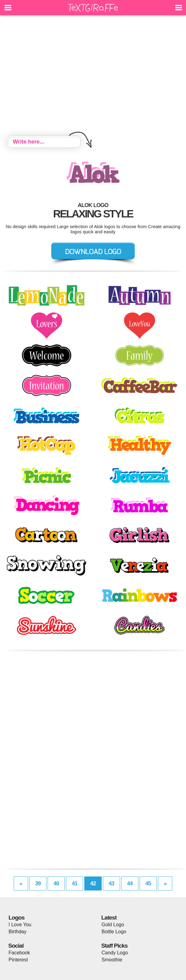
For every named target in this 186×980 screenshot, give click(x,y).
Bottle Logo (114, 932)
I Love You (20, 925)
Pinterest (18, 960)
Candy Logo (115, 953)
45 (148, 883)
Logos (16, 918)
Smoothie (112, 960)
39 (38, 883)
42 (93, 883)
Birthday (18, 932)
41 (75, 883)
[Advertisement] (93, 76)
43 (111, 883)
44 (130, 883)
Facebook (19, 953)
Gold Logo (113, 925)
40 (56, 883)
